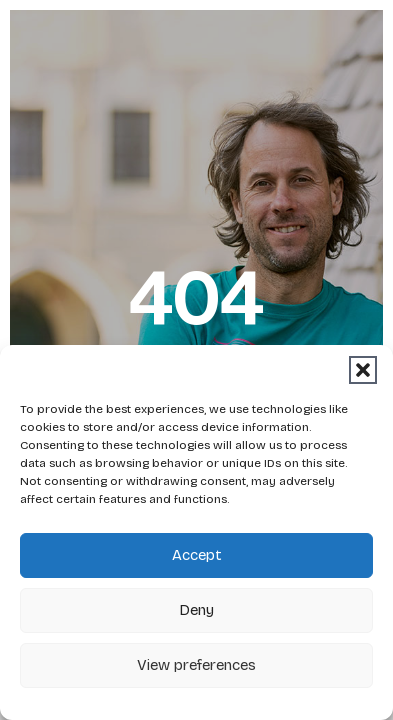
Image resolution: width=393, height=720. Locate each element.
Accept (197, 555)
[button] (363, 370)
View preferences (196, 665)
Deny (196, 610)
